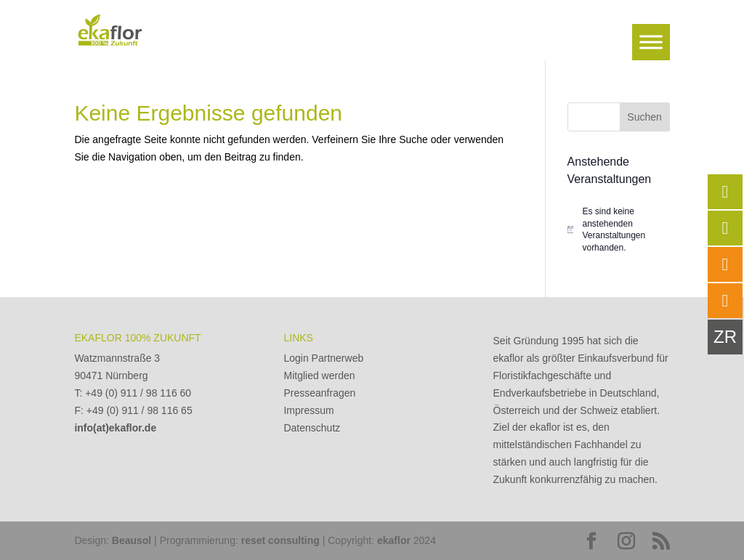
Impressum (308, 410)
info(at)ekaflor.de (115, 428)
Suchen (644, 117)
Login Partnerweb (323, 358)
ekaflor (394, 540)
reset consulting (280, 540)
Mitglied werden (319, 376)
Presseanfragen (319, 393)
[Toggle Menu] (651, 42)
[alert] (619, 230)
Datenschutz (312, 428)
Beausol (132, 540)
